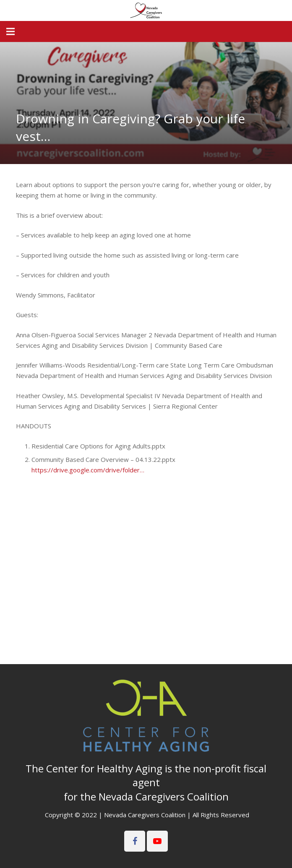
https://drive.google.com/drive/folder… (88, 470)
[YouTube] (157, 841)
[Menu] (10, 31)
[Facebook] (135, 841)
